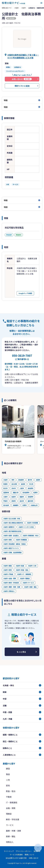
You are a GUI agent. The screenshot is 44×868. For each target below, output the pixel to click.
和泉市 (14, 497)
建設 (8, 769)
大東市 (5, 497)
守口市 (31, 484)
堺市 (13, 480)
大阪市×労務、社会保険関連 (12, 552)
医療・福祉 (11, 836)
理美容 (9, 814)
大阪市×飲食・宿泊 (22, 570)
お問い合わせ (34, 858)
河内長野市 (26, 492)
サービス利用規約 (16, 855)
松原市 (35, 492)
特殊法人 (10, 842)
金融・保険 (11, 808)
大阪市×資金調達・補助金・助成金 (15, 544)
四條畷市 (16, 505)
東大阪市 (6, 505)
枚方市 (5, 488)
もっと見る (21, 652)
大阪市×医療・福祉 (30, 587)
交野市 (24, 505)
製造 (8, 774)
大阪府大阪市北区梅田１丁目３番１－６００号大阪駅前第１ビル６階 (23, 56)
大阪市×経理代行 (9, 527)
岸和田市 (21, 480)
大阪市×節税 (8, 540)
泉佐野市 (31, 488)
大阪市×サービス (28, 583)
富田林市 (6, 492)
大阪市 (23, 8)
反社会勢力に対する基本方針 (16, 858)
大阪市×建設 (8, 566)
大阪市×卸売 (8, 570)
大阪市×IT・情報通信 (24, 574)
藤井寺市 (31, 501)
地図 (6, 107)
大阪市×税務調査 (21, 540)
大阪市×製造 (20, 566)
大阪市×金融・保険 (10, 578)
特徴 (6, 100)
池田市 (38, 480)
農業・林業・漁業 (13, 831)
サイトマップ (9, 851)
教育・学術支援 (13, 819)
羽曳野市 (31, 497)
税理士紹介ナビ (7, 8)
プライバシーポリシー (24, 851)
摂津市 (14, 501)
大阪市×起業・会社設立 (11, 535)
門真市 (5, 501)
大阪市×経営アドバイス (11, 548)
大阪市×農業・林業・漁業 (12, 587)
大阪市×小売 (32, 566)
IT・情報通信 (12, 802)
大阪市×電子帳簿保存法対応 (12, 531)
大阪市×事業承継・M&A (31, 535)
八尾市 (22, 488)
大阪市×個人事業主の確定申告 (13, 523)
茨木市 (14, 488)
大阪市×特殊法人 (9, 591)
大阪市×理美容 (25, 578)
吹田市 (5, 484)
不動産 (9, 797)
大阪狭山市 (34, 505)
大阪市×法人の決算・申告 (12, 519)
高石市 (22, 501)
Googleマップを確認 (25, 293)
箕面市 (22, 497)
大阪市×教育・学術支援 (11, 583)
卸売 (8, 785)
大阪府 (16, 8)
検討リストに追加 (22, 86)
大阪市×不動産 (8, 574)
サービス (10, 825)
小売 (8, 780)
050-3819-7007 (22, 357)
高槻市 (23, 484)
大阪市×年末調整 (32, 523)
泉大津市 (14, 484)
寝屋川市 (16, 492)
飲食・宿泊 (11, 791)
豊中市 (30, 480)
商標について (29, 855)
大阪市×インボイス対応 (26, 527)
